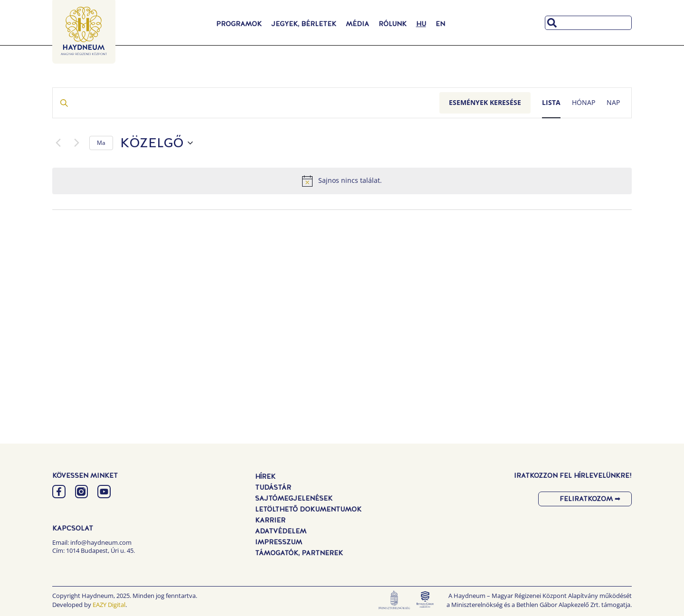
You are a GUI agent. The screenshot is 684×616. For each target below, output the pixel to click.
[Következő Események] (76, 143)
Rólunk (393, 24)
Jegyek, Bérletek (304, 24)
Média (357, 24)
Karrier (270, 520)
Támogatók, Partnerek (299, 553)
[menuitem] (421, 24)
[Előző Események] (58, 143)
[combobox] (588, 23)
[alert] (342, 181)
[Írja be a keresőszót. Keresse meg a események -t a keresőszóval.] (246, 103)
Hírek (265, 476)
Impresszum (279, 542)
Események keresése (485, 102)
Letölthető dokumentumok (308, 509)
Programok (239, 24)
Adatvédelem (281, 531)
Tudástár (273, 487)
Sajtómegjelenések (294, 498)
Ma (101, 143)
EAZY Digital (109, 605)
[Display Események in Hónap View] (584, 103)
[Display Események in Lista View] (551, 103)
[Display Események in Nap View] (613, 103)
